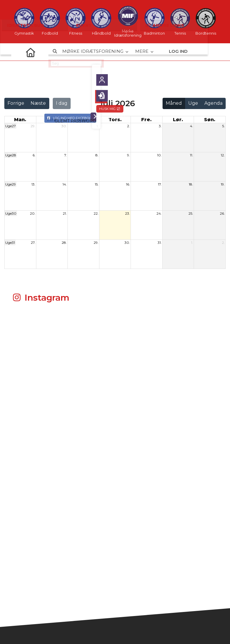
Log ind (178, 52)
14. (65, 184)
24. (159, 213)
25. (191, 213)
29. (33, 126)
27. (33, 243)
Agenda (213, 103)
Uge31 (10, 243)
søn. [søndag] (210, 120)
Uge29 (11, 184)
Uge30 (11, 213)
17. (160, 184)
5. (224, 126)
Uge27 (11, 126)
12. (223, 155)
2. (129, 126)
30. (64, 126)
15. (97, 184)
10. (159, 155)
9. (129, 155)
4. (192, 126)
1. (98, 126)
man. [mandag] (20, 120)
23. (128, 213)
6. (34, 155)
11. (192, 155)
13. (33, 184)
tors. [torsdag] (115, 120)
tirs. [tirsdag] (52, 120)
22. (96, 213)
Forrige (16, 103)
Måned (174, 103)
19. (223, 184)
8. (97, 155)
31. (160, 243)
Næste (38, 103)
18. (191, 184)
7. (66, 155)
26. (222, 213)
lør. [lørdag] (178, 120)
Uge (193, 103)
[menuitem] (18, 52)
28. (64, 243)
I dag (62, 103)
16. (128, 184)
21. (65, 213)
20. (33, 213)
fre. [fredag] (146, 120)
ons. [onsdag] (84, 120)
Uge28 (11, 155)
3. (160, 126)
